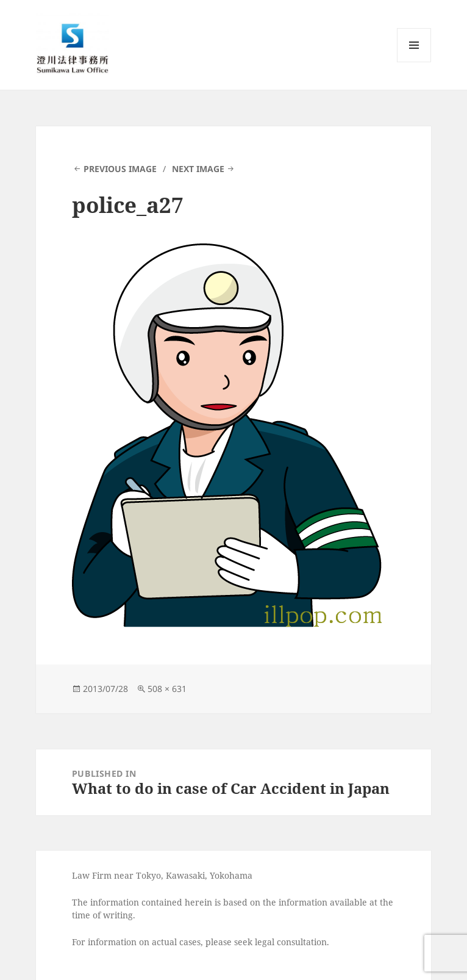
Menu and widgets (414, 62)
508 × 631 (167, 689)
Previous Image (120, 169)
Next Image (198, 169)
